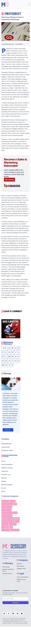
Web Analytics (15, 530)
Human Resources (7, 513)
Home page (6, 567)
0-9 (4, 348)
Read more (8, 430)
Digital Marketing (6, 444)
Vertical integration (7, 464)
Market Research (7, 516)
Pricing (17, 521)
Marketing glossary (8, 44)
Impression (5, 471)
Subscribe (16, 603)
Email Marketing (7, 510)
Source (4, 461)
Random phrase (7, 573)
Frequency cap (6, 475)
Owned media (6, 447)
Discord (4, 488)
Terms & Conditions (23, 577)
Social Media (19, 44)
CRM (15, 504)
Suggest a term (21, 568)
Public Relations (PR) (8, 521)
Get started (9, 180)
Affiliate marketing (7, 468)
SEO (11, 527)
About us (19, 564)
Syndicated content (7, 450)
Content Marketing (7, 504)
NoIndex (4, 481)
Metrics (17, 519)
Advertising (5, 501)
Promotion (5, 524)
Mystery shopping (7, 485)
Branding (12, 501)
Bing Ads (4, 478)
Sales (3, 527)
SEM (8, 527)
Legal (15, 513)
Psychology (13, 524)
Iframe (3, 491)
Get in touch (20, 566)
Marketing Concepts (8, 519)
